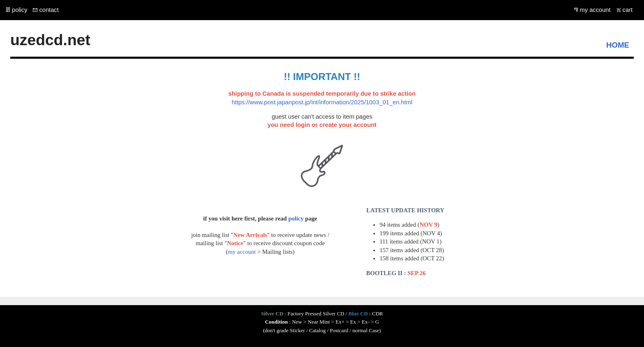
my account (595, 10)
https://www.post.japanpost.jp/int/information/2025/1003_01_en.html (322, 102)
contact (49, 10)
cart (628, 10)
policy (20, 10)
